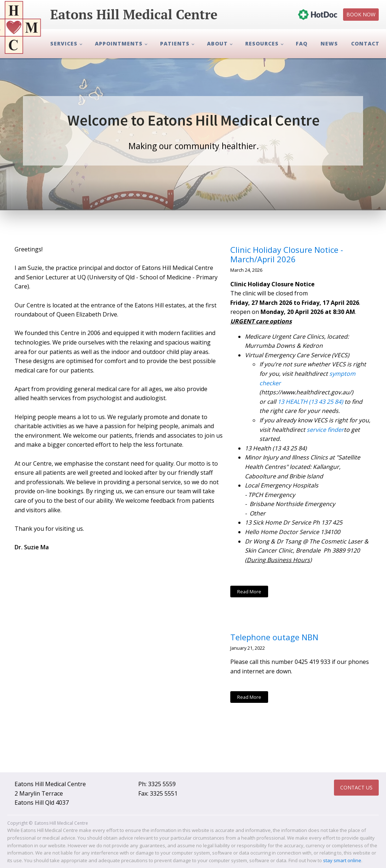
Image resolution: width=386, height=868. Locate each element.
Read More (249, 592)
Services (64, 43)
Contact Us (356, 787)
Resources (262, 43)
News (329, 43)
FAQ (302, 43)
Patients (175, 43)
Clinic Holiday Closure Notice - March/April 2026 (287, 254)
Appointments (119, 43)
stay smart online (342, 860)
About (217, 43)
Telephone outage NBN (274, 637)
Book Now (361, 14)
